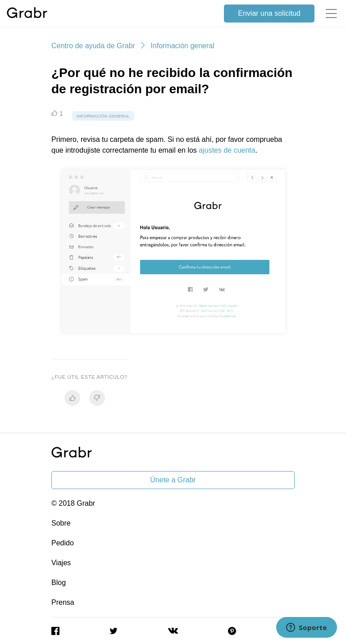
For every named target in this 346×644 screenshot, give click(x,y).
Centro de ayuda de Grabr (93, 46)
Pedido (63, 543)
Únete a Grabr (173, 480)
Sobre (61, 523)
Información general (182, 46)
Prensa (63, 602)
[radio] (72, 398)
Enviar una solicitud (269, 13)
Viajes (61, 563)
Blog (59, 583)
